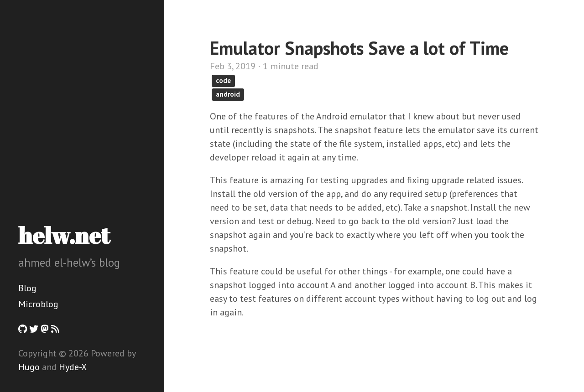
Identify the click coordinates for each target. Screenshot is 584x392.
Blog (27, 288)
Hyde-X (73, 367)
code (223, 80)
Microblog (38, 304)
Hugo (29, 367)
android (228, 94)
